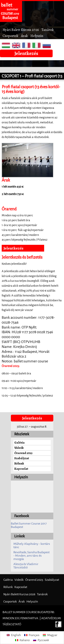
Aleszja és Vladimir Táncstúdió (26, 566)
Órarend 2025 (23, 453)
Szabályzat (22, 458)
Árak (24, 36)
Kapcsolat (21, 469)
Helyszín (37, 36)
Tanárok (48, 30)
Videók (19, 448)
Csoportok (10, 36)
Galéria (19, 442)
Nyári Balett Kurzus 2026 (21, 30)
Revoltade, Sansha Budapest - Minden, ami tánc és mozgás (31, 556)
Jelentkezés (26, 53)
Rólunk (19, 463)
